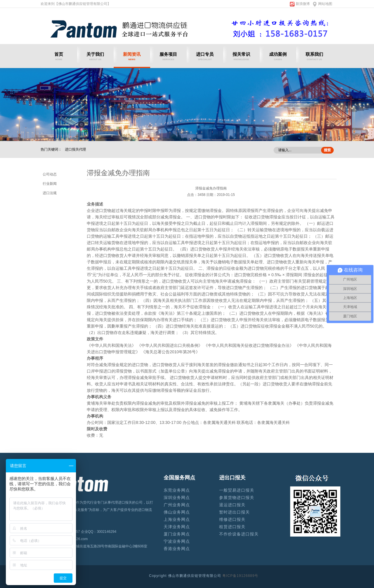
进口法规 (50, 193)
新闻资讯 (132, 56)
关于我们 (95, 56)
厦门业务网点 (177, 534)
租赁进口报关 (232, 527)
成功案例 (278, 56)
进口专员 (205, 56)
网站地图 (325, 4)
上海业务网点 (177, 519)
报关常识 (241, 56)
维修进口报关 (232, 519)
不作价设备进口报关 (239, 534)
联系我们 (315, 56)
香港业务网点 (177, 549)
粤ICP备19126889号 (240, 576)
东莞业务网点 (177, 490)
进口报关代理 (75, 149)
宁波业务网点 (177, 541)
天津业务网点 (177, 527)
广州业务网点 (177, 505)
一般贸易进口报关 (237, 490)
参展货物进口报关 (237, 497)
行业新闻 (50, 184)
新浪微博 (303, 4)
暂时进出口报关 (234, 512)
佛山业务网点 (177, 512)
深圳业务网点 (177, 497)
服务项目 (168, 56)
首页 (59, 56)
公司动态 (50, 174)
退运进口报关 (232, 505)
